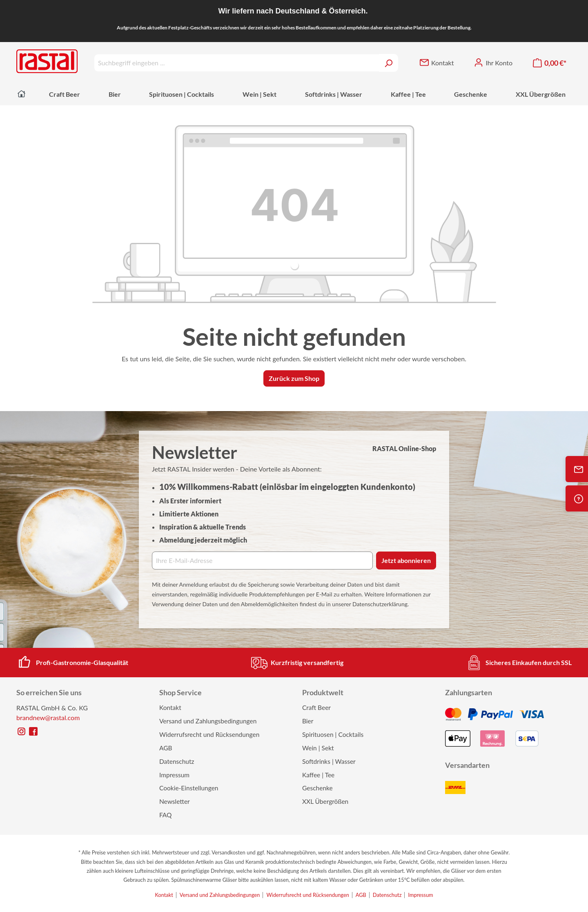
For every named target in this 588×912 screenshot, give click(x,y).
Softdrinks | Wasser (329, 761)
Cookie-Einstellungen (189, 788)
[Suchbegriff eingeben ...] (237, 63)
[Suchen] (389, 63)
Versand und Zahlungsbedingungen (208, 721)
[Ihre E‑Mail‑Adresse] (262, 561)
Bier (308, 721)
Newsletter (175, 801)
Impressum (174, 775)
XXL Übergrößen (325, 801)
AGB (166, 748)
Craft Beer (316, 707)
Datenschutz (177, 761)
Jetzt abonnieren (406, 560)
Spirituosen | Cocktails (333, 734)
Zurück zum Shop (294, 378)
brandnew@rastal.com (48, 717)
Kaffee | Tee (318, 775)
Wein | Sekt (318, 748)
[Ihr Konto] (493, 63)
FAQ (166, 815)
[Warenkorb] (550, 63)
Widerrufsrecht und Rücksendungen (209, 734)
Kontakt (170, 707)
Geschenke (317, 788)
